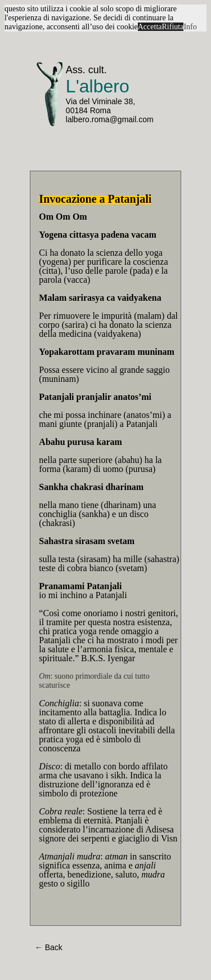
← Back (49, 947)
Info (190, 27)
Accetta (150, 27)
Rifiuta (173, 27)
